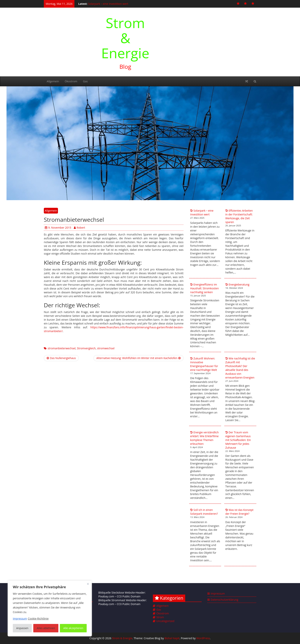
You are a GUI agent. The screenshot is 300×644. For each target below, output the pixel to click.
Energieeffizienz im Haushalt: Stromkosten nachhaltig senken (204, 288)
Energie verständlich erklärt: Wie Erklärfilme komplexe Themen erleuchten (204, 438)
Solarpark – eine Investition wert (108, 4)
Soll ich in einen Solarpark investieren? (204, 512)
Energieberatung (239, 284)
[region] (50, 608)
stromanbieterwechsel (62, 348)
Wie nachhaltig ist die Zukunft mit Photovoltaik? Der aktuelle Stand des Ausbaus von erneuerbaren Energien (240, 368)
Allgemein (53, 81)
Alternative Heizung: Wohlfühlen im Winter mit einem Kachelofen (139, 358)
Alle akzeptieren (73, 628)
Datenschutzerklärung (224, 600)
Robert (79, 228)
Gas (85, 81)
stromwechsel (106, 348)
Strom (160, 617)
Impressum (218, 593)
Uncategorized (165, 621)
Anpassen (22, 628)
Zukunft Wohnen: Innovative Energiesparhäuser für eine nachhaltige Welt (204, 364)
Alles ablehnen (46, 628)
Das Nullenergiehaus (61, 358)
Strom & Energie (125, 38)
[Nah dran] (88, 584)
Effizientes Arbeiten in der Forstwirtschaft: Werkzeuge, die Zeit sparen (239, 216)
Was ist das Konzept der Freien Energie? (239, 512)
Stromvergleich (86, 348)
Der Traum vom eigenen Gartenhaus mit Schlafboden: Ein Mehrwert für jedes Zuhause (238, 440)
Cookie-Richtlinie (38, 619)
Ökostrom (71, 81)
